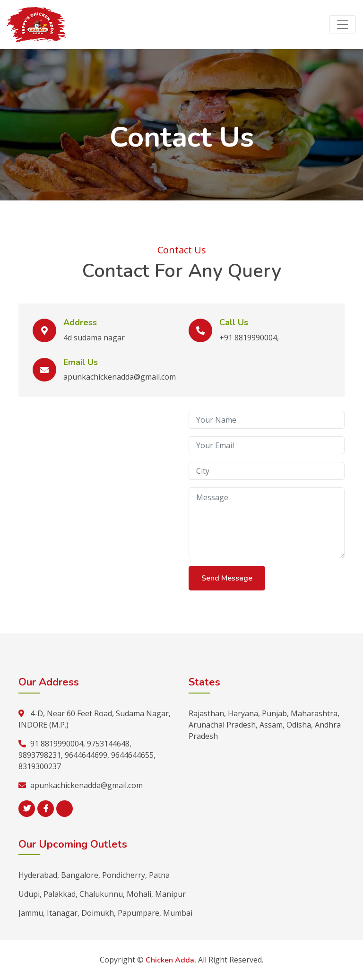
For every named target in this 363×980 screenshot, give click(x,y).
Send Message (227, 578)
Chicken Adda (170, 960)
